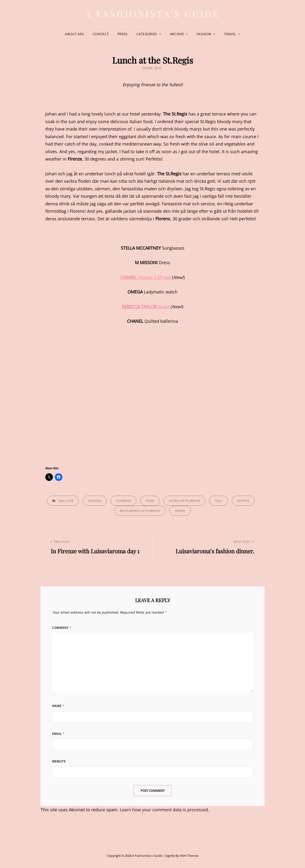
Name (58, 706)
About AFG (74, 34)
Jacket (146, 307)
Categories (147, 34)
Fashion (204, 34)
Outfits (243, 501)
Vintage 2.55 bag (146, 277)
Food (150, 501)
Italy (219, 501)
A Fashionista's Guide (153, 13)
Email (58, 734)
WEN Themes (189, 856)
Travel (230, 34)
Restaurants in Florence (140, 511)
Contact (101, 34)
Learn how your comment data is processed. (165, 810)
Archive (177, 34)
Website (59, 761)
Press (122, 34)
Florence (123, 501)
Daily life (66, 501)
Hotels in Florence (184, 501)
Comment (62, 628)
